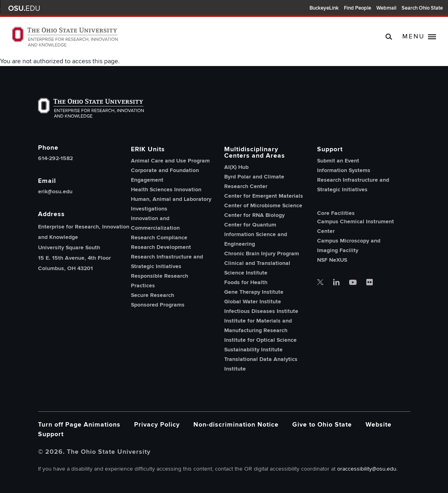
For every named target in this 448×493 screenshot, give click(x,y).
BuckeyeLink (324, 8)
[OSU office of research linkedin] (336, 283)
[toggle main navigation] (419, 37)
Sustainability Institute (253, 350)
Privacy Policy (157, 425)
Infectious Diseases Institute (261, 311)
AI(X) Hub (236, 167)
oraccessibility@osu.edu (367, 469)
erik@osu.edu (55, 192)
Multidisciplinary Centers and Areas (255, 152)
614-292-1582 (55, 158)
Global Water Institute (253, 302)
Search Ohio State (422, 8)
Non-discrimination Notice (236, 425)
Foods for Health (246, 282)
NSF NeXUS (332, 260)
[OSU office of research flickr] (370, 283)
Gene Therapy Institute (254, 292)
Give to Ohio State (322, 425)
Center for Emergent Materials (264, 196)
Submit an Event (338, 161)
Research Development (161, 247)
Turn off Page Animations (79, 425)
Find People (358, 8)
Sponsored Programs (158, 305)
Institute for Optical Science (260, 340)
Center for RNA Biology (254, 215)
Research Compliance (159, 237)
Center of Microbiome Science (263, 205)
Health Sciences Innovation (166, 189)
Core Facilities (336, 213)
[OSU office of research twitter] (320, 283)
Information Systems (344, 170)
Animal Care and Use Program (170, 161)
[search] (389, 36)
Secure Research (153, 295)
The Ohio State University (24, 8)
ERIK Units (148, 149)
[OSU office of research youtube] (353, 283)
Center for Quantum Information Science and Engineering (256, 234)
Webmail (386, 8)
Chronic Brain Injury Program (262, 254)
